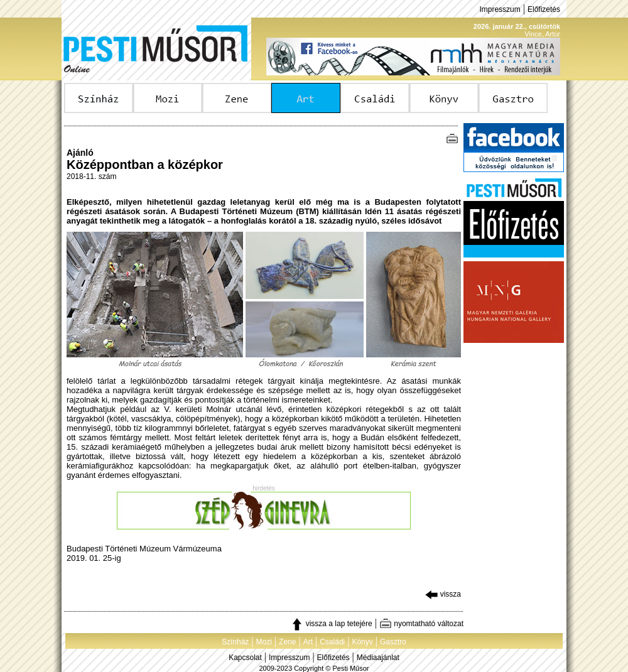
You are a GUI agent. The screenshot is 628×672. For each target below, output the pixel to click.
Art (308, 642)
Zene (287, 642)
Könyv (362, 642)
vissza (443, 594)
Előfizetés (544, 9)
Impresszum (500, 9)
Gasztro (393, 642)
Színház (235, 642)
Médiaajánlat (378, 658)
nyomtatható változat (421, 624)
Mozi (264, 642)
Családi (332, 642)
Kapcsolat (245, 658)
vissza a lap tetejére (331, 624)
